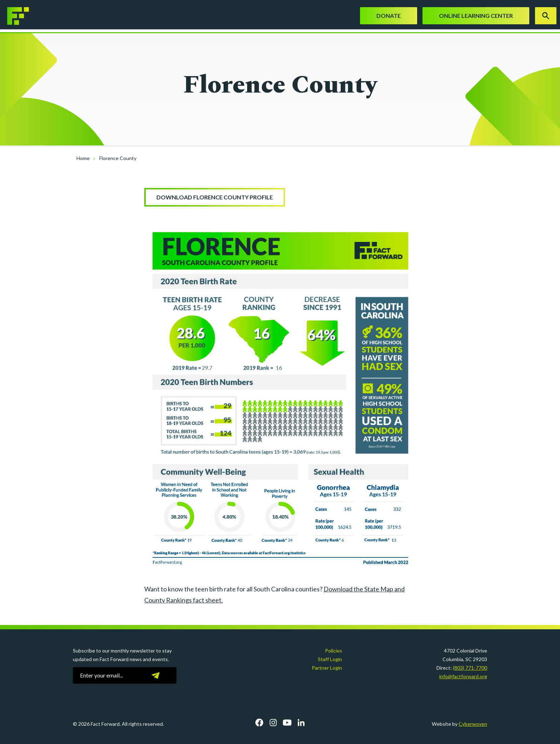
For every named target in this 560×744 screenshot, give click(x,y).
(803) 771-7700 (470, 668)
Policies (334, 651)
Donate (389, 16)
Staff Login (330, 659)
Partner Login (327, 668)
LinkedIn (301, 723)
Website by (459, 724)
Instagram (273, 723)
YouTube (287, 723)
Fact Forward (27, 16)
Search (546, 16)
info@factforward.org (463, 676)
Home (83, 158)
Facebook (259, 723)
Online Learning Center (476, 16)
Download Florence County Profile (215, 197)
